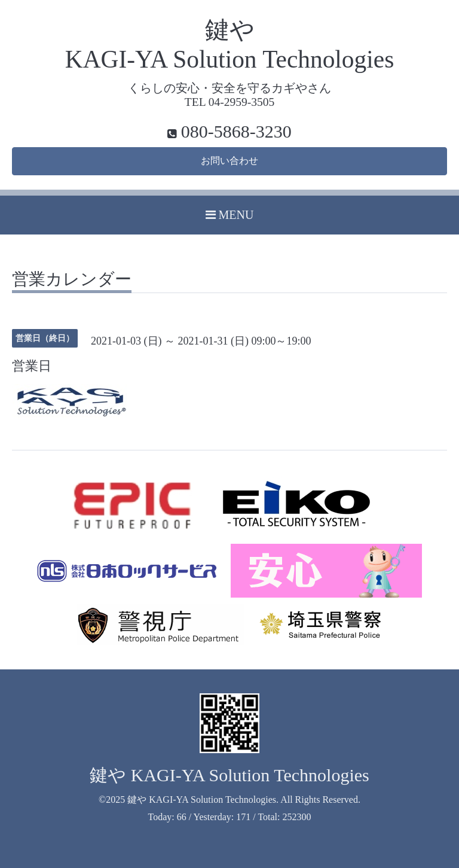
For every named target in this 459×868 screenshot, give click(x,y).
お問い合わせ (229, 161)
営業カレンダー (72, 280)
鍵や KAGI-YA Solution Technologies (229, 775)
